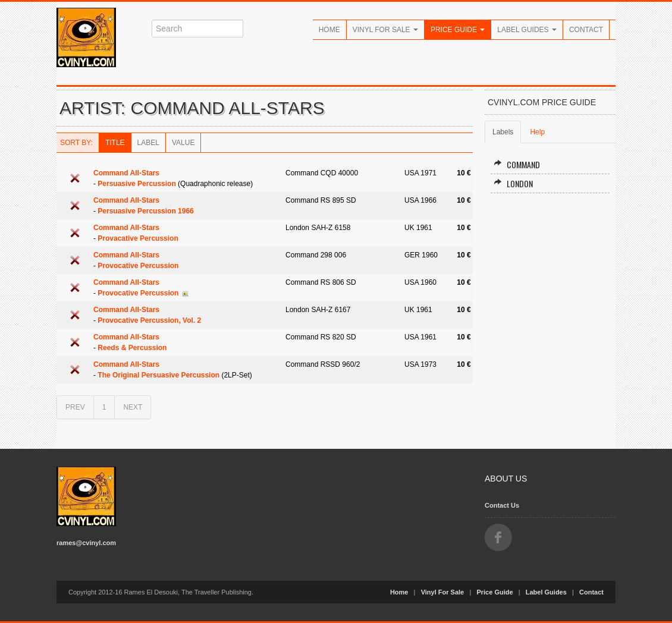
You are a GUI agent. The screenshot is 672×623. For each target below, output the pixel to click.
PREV (75, 407)
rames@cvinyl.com (86, 543)
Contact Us (502, 505)
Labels (503, 132)
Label (148, 143)
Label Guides (527, 30)
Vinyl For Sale (385, 30)
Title (115, 143)
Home (329, 30)
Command (517, 164)
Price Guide (458, 30)
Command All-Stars (126, 173)
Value (183, 143)
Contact (586, 30)
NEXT (133, 407)
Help (537, 132)
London (513, 183)
